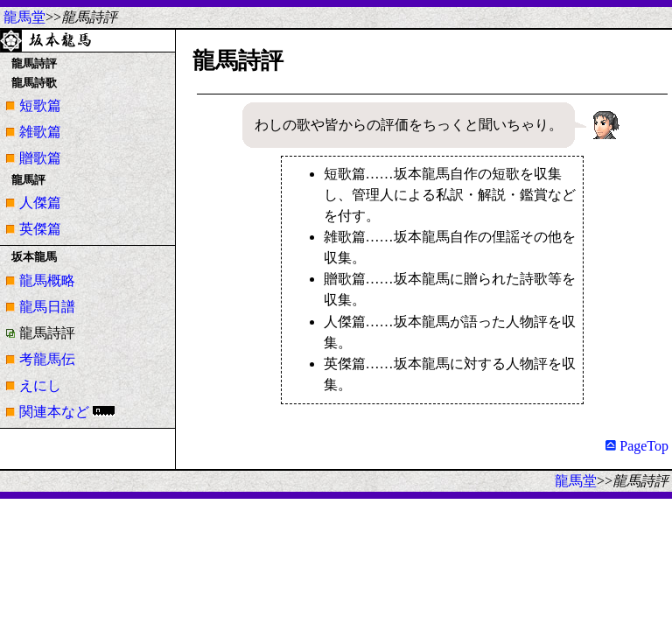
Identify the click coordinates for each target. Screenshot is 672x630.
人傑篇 (40, 203)
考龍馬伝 (47, 359)
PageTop (637, 446)
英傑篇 (40, 229)
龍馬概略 (47, 280)
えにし (40, 385)
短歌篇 (40, 105)
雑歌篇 (40, 132)
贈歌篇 (40, 158)
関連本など (54, 412)
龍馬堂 (24, 17)
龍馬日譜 (47, 307)
